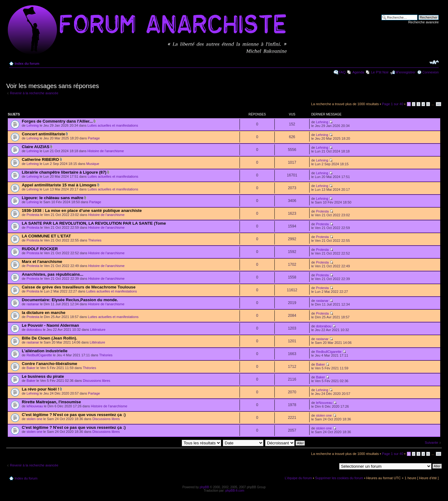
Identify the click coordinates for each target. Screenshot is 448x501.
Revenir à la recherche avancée (34, 93)
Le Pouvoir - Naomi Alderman (50, 325)
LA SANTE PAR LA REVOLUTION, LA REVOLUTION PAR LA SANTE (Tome (94, 223)
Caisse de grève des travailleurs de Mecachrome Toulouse (79, 287)
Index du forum (27, 63)
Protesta (33, 215)
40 (439, 104)
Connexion (430, 72)
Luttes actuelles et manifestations (113, 125)
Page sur (393, 104)
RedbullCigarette (39, 355)
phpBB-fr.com (235, 491)
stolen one (34, 419)
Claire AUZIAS (36, 147)
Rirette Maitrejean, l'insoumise (51, 402)
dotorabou (34, 330)
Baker (31, 368)
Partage (94, 138)
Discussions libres (96, 381)
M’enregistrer (405, 72)
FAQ (342, 72)
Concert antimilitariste (43, 134)
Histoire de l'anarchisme (106, 151)
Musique (93, 164)
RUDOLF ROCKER (40, 249)
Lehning (33, 125)
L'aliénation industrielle (45, 351)
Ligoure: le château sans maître (53, 198)
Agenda (358, 72)
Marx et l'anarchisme (42, 262)
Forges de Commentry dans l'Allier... (57, 121)
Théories (95, 240)
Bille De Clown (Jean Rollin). (49, 338)
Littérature (98, 330)
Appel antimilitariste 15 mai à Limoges (59, 185)
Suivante (431, 442)
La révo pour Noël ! (40, 389)
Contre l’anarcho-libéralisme (49, 364)
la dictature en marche (44, 313)
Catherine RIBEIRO (40, 159)
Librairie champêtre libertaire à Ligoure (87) (64, 172)
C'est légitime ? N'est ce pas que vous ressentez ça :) (74, 415)
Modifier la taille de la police (434, 62)
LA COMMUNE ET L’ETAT (46, 236)
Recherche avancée (423, 22)
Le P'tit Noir (380, 72)
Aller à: (331, 466)
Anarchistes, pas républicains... (53, 274)
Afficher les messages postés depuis (173, 443)
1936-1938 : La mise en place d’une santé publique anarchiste (82, 211)
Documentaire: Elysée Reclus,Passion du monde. (70, 300)
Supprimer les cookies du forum (339, 478)
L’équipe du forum (298, 478)
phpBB (204, 487)
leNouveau (35, 406)
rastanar (33, 304)
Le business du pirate (43, 376)
